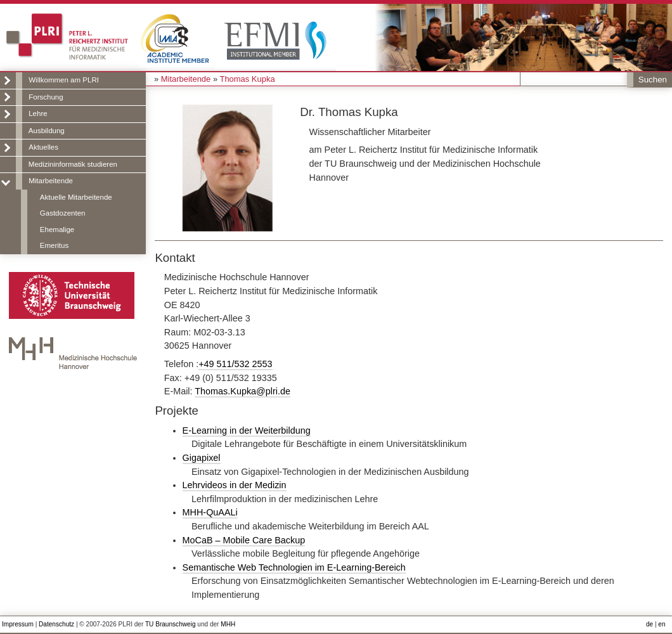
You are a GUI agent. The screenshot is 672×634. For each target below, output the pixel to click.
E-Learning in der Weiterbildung (247, 430)
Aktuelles (43, 147)
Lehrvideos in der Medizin (235, 485)
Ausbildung (47, 131)
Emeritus (54, 245)
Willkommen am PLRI (64, 80)
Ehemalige (57, 230)
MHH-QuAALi (210, 512)
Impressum (18, 624)
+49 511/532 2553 (235, 364)
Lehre (38, 113)
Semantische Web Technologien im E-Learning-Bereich (294, 567)
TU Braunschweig (171, 624)
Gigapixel (202, 458)
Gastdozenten (63, 213)
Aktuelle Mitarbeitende (76, 197)
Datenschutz (56, 624)
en (662, 624)
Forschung (46, 97)
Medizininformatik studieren (73, 164)
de (649, 624)
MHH (228, 624)
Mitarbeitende (51, 181)
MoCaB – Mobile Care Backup (244, 540)
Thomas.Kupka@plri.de (242, 391)
